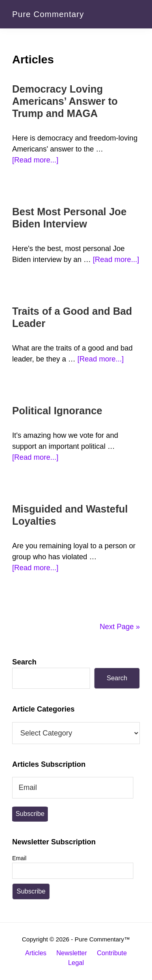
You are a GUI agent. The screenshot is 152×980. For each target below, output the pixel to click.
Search (24, 662)
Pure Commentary (48, 14)
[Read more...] (35, 160)
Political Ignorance (57, 411)
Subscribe (30, 814)
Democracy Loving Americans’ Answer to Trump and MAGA (65, 101)
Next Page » (120, 627)
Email (19, 858)
